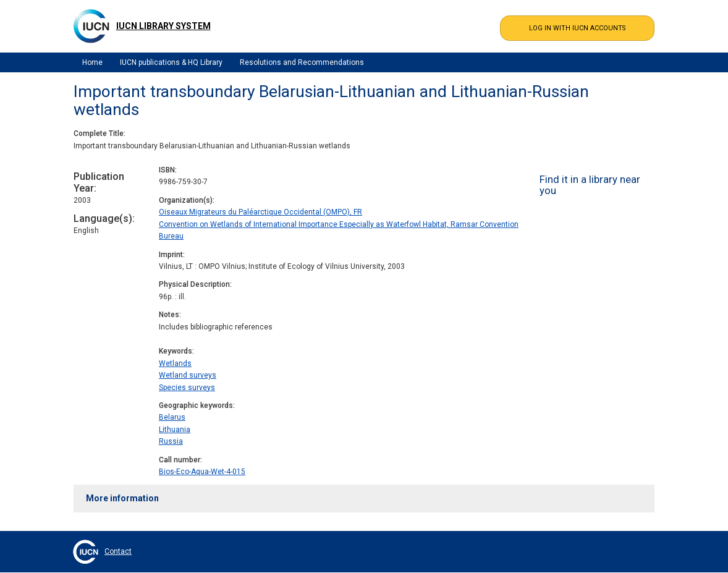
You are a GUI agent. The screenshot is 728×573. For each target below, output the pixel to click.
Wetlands (175, 363)
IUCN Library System (163, 26)
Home (92, 62)
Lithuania (175, 430)
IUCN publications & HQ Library (171, 62)
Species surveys (187, 388)
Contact (118, 551)
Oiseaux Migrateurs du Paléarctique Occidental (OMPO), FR (260, 212)
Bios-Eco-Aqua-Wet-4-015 (202, 472)
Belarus (172, 417)
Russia (171, 441)
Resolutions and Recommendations (302, 62)
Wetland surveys (188, 375)
